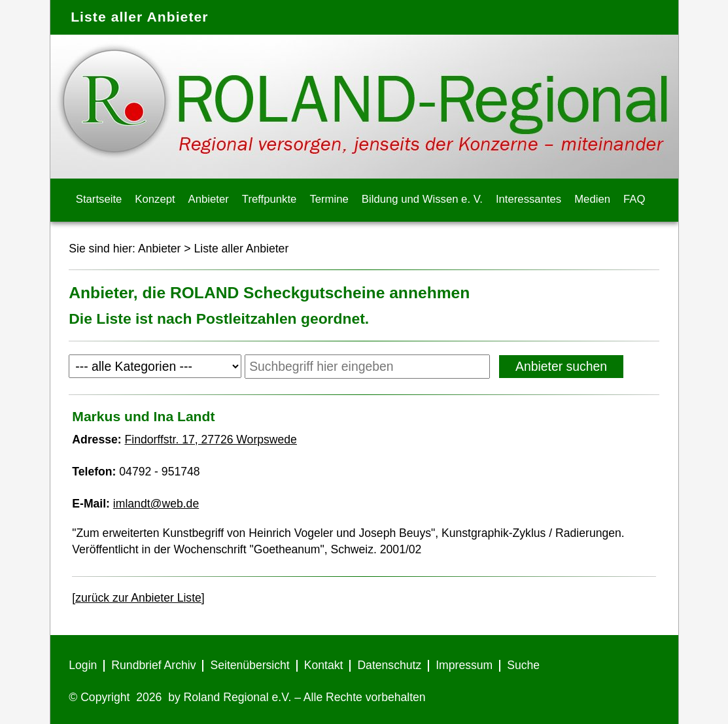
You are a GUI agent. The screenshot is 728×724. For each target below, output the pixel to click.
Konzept (155, 199)
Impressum (464, 665)
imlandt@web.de (156, 504)
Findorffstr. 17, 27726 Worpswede (211, 440)
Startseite (99, 199)
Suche (523, 665)
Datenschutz (389, 665)
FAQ (634, 199)
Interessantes (529, 199)
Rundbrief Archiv (153, 665)
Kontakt (324, 665)
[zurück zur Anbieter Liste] (138, 598)
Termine (329, 199)
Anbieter (209, 199)
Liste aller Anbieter (242, 249)
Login (83, 665)
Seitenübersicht (250, 665)
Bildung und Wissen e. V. (422, 199)
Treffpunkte (269, 199)
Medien (592, 199)
